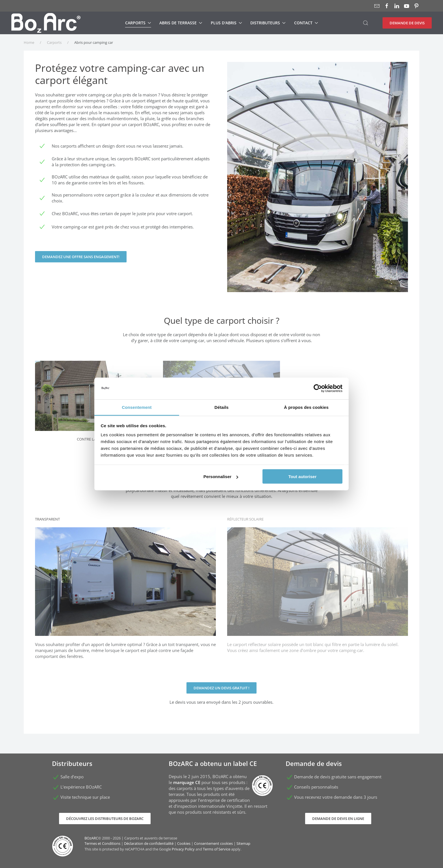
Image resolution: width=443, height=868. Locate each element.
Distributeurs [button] (268, 23)
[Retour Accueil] (46, 23)
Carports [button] (138, 23)
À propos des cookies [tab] (306, 407)
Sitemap (243, 843)
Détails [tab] (221, 407)
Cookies (184, 843)
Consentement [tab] (137, 407)
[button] (366, 23)
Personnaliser (221, 477)
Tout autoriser (303, 477)
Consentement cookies (213, 843)
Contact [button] (306, 23)
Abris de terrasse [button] (181, 23)
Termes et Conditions (102, 843)
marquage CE (187, 782)
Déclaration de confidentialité (149, 843)
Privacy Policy (183, 849)
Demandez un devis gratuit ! (221, 688)
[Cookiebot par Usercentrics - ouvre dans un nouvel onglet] (318, 388)
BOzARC (91, 838)
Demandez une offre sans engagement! (81, 257)
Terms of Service (217, 849)
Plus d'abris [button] (226, 23)
